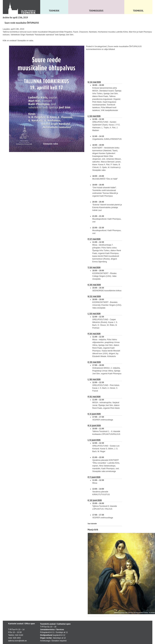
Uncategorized (100, 46)
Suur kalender (92, 523)
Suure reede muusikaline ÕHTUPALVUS (22, 23)
